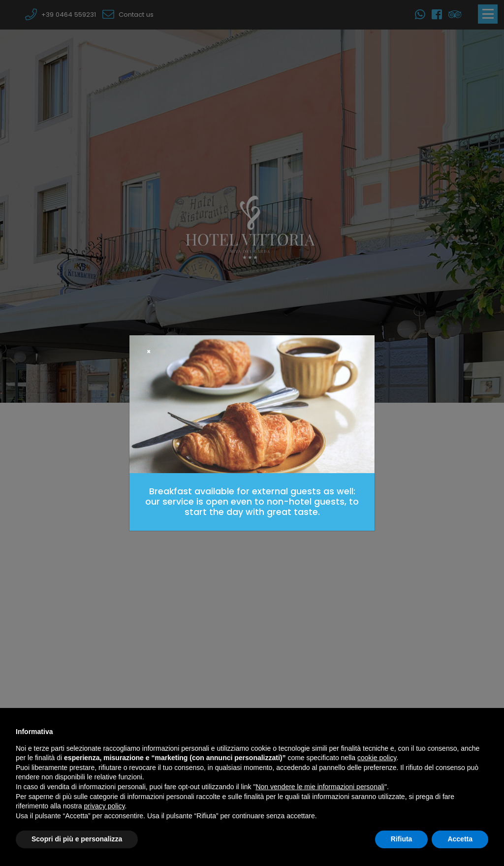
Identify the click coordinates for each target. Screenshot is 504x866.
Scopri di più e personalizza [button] (77, 839)
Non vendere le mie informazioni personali (320, 787)
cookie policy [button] (377, 758)
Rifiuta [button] (402, 839)
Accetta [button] (460, 839)
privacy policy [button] (105, 806)
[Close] (149, 352)
